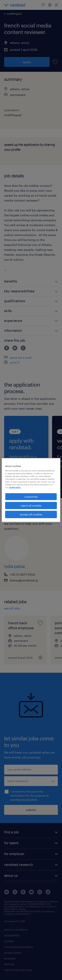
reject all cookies (31, 505)
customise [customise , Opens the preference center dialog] (31, 496)
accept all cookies (31, 514)
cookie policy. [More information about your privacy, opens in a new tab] (15, 487)
